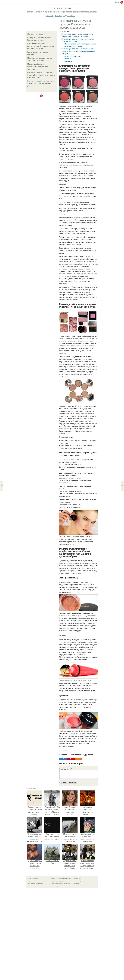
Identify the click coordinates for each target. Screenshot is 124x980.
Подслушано (69, 16)
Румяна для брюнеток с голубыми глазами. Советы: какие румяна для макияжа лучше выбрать (79, 51)
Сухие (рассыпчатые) (73, 56)
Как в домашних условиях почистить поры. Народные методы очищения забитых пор (41, 46)
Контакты (53, 879)
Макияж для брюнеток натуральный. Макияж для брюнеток (38, 66)
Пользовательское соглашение (64, 879)
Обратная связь (78, 879)
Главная (50, 16)
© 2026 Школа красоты (33, 879)
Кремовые (68, 61)
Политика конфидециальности (58, 881)
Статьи (58, 16)
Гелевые (68, 59)
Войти (117, 2)
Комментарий (66, 769)
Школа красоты (62, 9)
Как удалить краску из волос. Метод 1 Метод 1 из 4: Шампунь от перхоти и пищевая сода (41, 75)
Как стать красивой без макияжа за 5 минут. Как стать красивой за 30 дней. (41, 83)
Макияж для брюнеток (71, 751)
